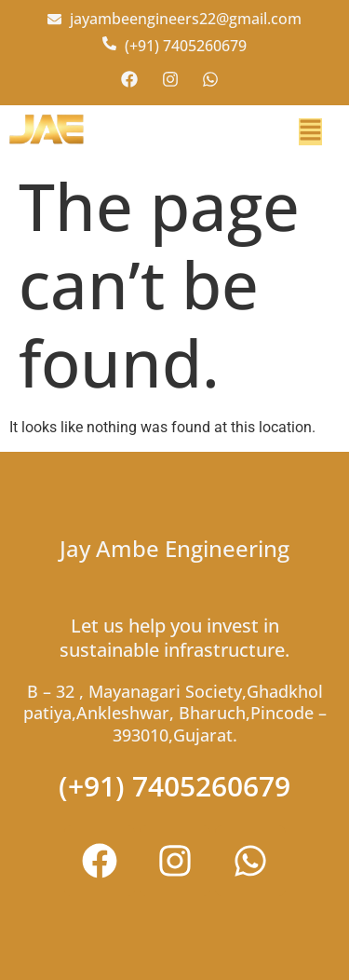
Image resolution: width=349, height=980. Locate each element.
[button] (310, 132)
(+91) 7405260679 (174, 786)
